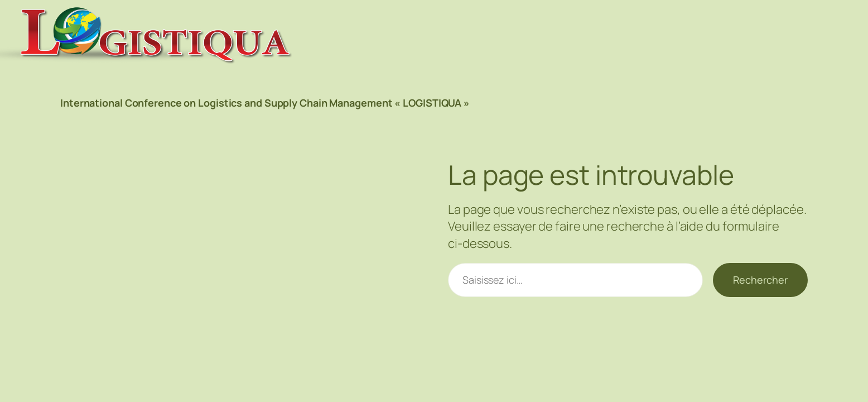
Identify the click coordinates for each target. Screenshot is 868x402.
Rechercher (760, 280)
